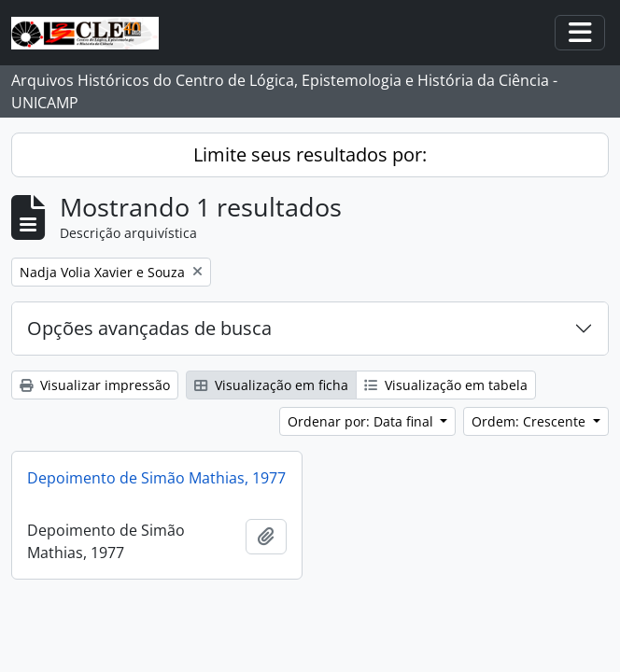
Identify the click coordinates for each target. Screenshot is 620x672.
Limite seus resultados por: (310, 154)
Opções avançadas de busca (149, 328)
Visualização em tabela (446, 385)
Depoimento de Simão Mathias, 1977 (156, 478)
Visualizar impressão (95, 385)
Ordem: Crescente (530, 421)
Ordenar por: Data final (362, 421)
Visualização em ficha (271, 385)
